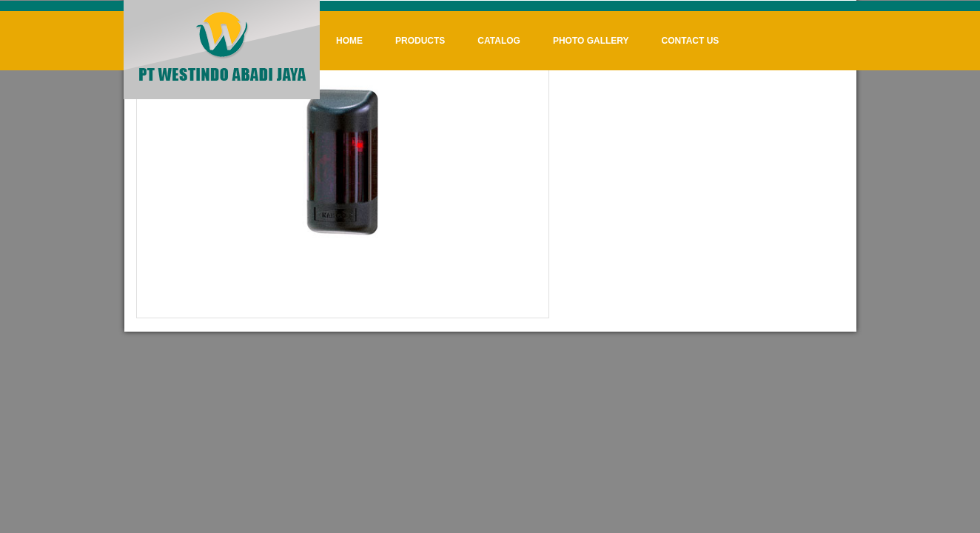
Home (349, 41)
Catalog (499, 41)
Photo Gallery (591, 41)
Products (420, 41)
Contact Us (691, 41)
